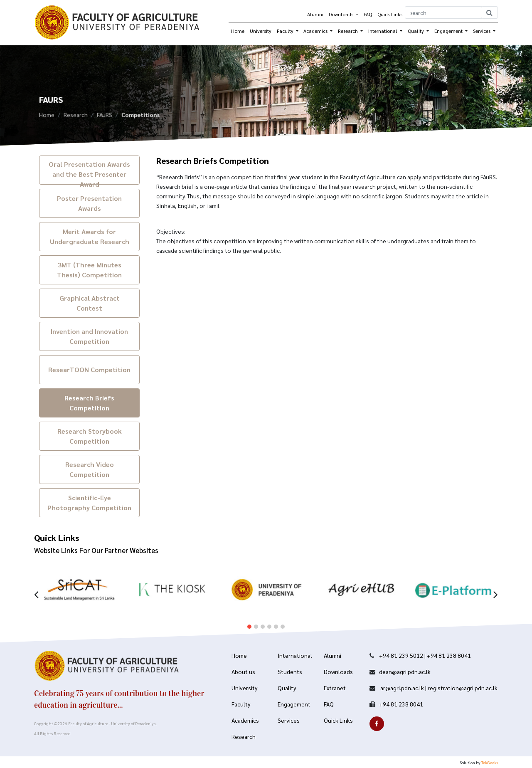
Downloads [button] (342, 14)
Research (76, 116)
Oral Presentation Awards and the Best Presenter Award (89, 172)
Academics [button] (316, 31)
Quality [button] (416, 31)
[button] (249, 620)
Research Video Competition (90, 469)
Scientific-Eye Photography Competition (89, 503)
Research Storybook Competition (90, 436)
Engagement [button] (449, 31)
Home (238, 31)
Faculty (286, 31)
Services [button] (482, 31)
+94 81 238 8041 (449, 655)
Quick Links (390, 14)
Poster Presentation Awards (89, 203)
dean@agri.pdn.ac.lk (405, 672)
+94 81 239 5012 (401, 655)
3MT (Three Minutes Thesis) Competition (89, 270)
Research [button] (349, 31)
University (261, 31)
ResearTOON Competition (89, 369)
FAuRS (105, 116)
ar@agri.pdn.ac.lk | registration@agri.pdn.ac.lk (438, 688)
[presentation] (36, 587)
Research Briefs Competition (89, 403)
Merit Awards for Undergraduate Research (90, 236)
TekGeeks (490, 762)
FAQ (368, 14)
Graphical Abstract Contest (90, 303)
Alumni (315, 14)
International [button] (383, 31)
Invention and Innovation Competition (89, 336)
